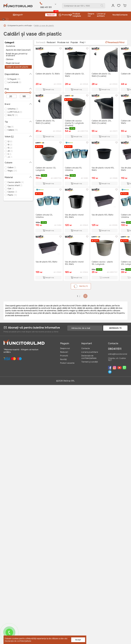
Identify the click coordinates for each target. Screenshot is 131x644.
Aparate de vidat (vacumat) (18, 50)
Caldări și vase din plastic (17, 67)
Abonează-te (115, 328)
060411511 (115, 349)
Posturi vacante (67, 363)
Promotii (64, 15)
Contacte (123, 15)
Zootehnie (10, 46)
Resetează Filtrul (115, 42)
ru (7, 19)
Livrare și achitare (101, 15)
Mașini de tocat (13, 63)
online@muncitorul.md (118, 354)
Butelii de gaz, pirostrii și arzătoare (17, 55)
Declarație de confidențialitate (89, 357)
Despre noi (91, 15)
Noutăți (116, 15)
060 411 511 (46, 7)
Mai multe (81, 286)
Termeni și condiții (90, 362)
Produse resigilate (75, 15)
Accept (78, 640)
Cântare (10, 59)
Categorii (17, 15)
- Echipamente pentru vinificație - (20, 26)
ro (4, 19)
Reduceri (52, 15)
